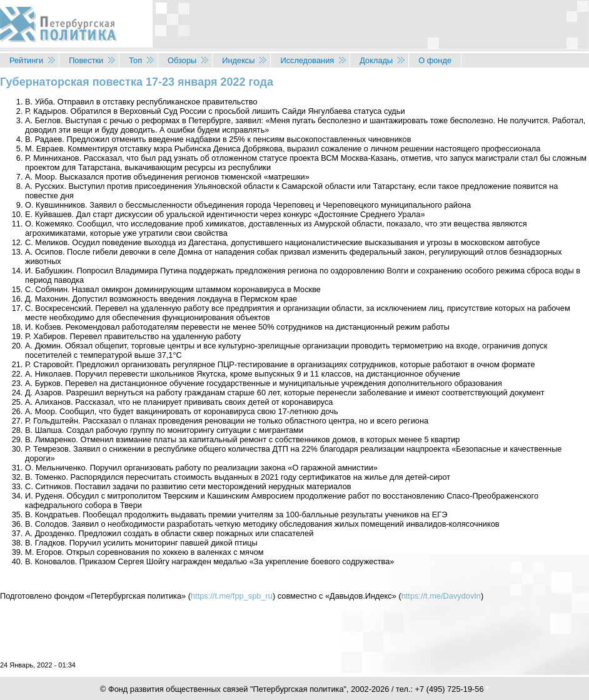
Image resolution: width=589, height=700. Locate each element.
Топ (135, 60)
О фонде (435, 60)
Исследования (307, 60)
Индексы (238, 60)
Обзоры (182, 60)
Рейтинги (26, 60)
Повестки (86, 60)
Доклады (376, 60)
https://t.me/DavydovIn (441, 596)
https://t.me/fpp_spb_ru (232, 596)
